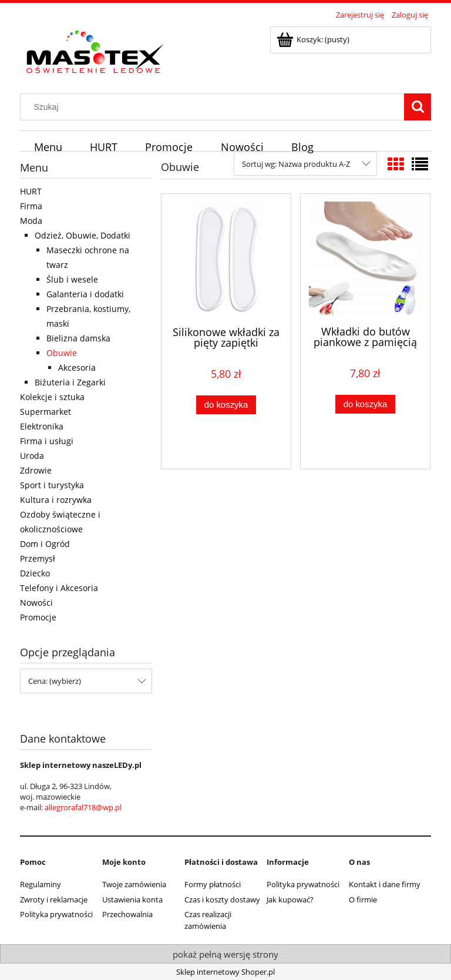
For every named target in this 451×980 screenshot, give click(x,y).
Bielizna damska (78, 338)
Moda (31, 221)
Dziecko (35, 573)
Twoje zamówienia (134, 884)
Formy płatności (213, 884)
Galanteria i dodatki (85, 294)
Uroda (32, 456)
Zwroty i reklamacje (54, 900)
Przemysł (38, 558)
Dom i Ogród (45, 544)
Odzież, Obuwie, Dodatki (83, 235)
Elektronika (42, 426)
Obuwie (62, 353)
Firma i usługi (47, 441)
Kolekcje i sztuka (52, 397)
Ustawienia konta (132, 900)
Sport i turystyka (52, 485)
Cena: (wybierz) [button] (55, 681)
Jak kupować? (290, 900)
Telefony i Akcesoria (59, 588)
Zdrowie (36, 470)
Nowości (36, 603)
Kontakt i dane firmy (385, 884)
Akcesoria (77, 367)
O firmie (363, 900)
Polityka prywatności (56, 914)
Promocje (38, 617)
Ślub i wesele (72, 279)
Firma (31, 206)
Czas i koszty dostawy (222, 900)
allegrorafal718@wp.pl (83, 807)
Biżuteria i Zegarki (70, 382)
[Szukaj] (418, 107)
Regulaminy (41, 884)
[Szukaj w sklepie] (215, 107)
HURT (31, 191)
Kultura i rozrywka (56, 500)
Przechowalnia (127, 914)
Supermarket (46, 412)
